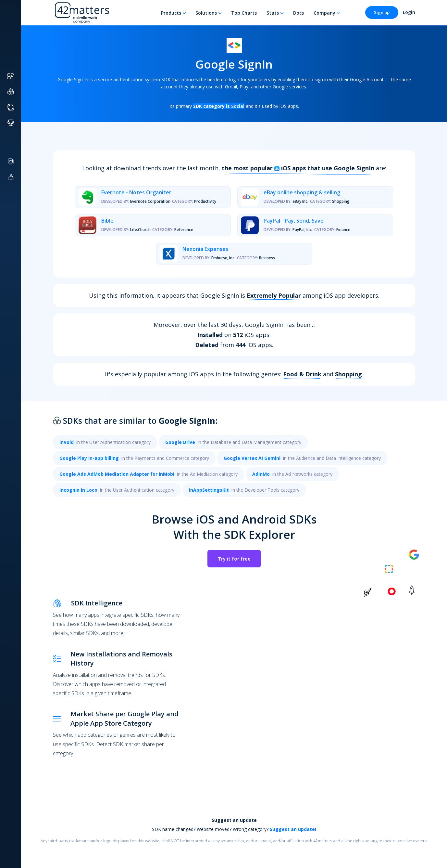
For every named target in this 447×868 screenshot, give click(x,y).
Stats (273, 13)
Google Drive (180, 442)
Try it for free (234, 559)
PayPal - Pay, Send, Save (294, 221)
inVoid (67, 442)
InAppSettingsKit (209, 490)
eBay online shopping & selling (302, 192)
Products (171, 13)
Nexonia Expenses (205, 249)
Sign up (382, 12)
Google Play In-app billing (89, 458)
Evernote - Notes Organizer (136, 192)
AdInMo (261, 474)
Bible (107, 221)
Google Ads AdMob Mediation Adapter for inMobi (117, 474)
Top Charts (244, 13)
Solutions (206, 13)
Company (324, 13)
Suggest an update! (293, 829)
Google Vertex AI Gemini (252, 458)
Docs (298, 13)
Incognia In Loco (78, 490)
